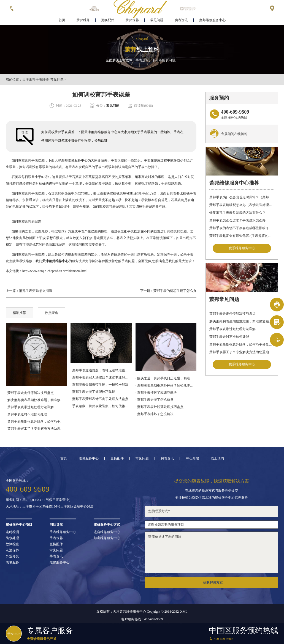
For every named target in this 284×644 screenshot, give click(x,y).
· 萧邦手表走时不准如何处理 (26, 414)
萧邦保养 (132, 21)
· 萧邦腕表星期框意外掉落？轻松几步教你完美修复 (166, 385)
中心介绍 (192, 458)
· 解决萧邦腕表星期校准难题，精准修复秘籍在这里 (36, 400)
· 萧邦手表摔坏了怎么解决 (155, 414)
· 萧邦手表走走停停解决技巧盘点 (30, 393)
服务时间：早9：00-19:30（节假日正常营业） (39, 500)
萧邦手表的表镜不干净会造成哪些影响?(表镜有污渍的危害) (242, 228)
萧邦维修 (83, 21)
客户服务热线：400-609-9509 (142, 619)
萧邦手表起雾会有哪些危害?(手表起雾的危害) (242, 236)
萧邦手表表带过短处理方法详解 (232, 329)
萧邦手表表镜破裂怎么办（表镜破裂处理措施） (242, 205)
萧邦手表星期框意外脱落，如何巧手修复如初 (242, 344)
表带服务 (12, 562)
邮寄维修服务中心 (107, 538)
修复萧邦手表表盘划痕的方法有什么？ (237, 213)
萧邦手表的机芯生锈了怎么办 (175, 291)
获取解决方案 (213, 582)
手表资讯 (56, 556)
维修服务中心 (89, 458)
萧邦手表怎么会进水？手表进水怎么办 (237, 220)
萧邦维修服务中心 (212, 21)
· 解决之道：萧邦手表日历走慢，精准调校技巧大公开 (166, 378)
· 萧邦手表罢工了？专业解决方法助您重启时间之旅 (36, 429)
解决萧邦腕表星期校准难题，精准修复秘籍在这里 (242, 321)
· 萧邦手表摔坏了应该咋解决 (156, 393)
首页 (62, 21)
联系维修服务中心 (242, 248)
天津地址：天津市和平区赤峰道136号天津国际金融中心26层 (50, 506)
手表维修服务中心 (63, 532)
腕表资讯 (181, 21)
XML (184, 612)
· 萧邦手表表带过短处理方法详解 (30, 407)
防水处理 (12, 538)
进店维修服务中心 (107, 532)
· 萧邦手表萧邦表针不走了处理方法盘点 (99, 399)
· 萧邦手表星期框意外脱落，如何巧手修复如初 (36, 421)
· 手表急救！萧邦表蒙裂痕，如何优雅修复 (101, 406)
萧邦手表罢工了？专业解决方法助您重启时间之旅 (242, 352)
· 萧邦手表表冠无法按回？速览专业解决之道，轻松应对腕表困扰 (101, 377)
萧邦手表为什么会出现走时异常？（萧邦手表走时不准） (242, 197)
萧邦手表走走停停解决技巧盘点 (232, 314)
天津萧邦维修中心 (55, 261)
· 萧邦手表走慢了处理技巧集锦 (93, 392)
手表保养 (56, 538)
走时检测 (12, 532)
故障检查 (12, 544)
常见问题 (157, 21)
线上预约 (217, 458)
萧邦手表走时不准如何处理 (229, 337)
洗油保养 (12, 550)
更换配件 (108, 21)
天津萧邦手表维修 (36, 80)
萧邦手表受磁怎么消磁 (36, 291)
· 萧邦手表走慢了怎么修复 (155, 400)
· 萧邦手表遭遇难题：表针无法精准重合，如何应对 (101, 370)
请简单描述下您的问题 (211, 552)
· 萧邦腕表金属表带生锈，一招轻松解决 (99, 385)
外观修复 (12, 556)
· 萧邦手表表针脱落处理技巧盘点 (159, 407)
